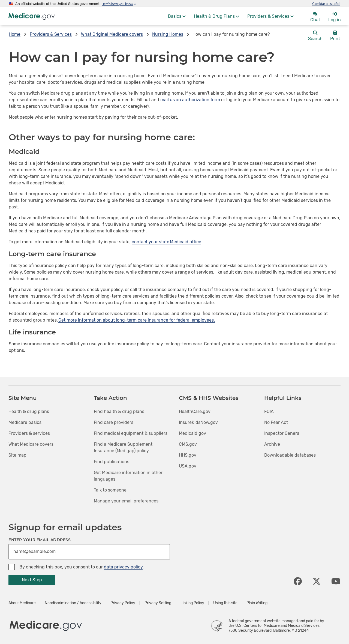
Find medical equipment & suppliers (131, 433)
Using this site (225, 603)
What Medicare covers (31, 444)
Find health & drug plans (119, 411)
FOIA (269, 411)
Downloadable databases (290, 455)
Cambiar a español (326, 4)
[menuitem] (177, 16)
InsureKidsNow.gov (198, 422)
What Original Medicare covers (112, 34)
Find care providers (114, 422)
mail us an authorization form (190, 100)
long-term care (92, 76)
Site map (17, 455)
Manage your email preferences (126, 501)
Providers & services (29, 433)
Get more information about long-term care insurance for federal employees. (137, 320)
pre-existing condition (58, 303)
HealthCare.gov (195, 411)
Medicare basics (25, 422)
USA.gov (188, 466)
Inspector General (282, 433)
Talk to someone (110, 490)
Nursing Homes (168, 34)
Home (15, 34)
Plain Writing (257, 603)
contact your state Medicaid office (166, 242)
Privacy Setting (158, 603)
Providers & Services (51, 34)
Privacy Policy (123, 603)
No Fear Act (276, 422)
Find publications (112, 462)
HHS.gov (188, 455)
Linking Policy (192, 603)
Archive (272, 444)
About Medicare (22, 603)
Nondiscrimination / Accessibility (73, 603)
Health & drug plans (29, 411)
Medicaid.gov (192, 433)
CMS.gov (188, 444)
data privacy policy (123, 567)
